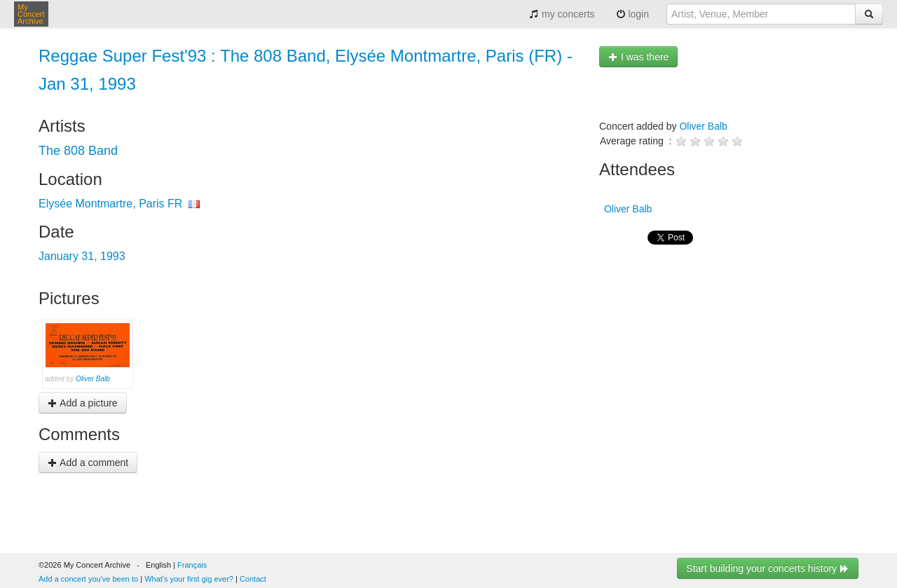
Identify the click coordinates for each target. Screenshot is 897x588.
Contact (253, 579)
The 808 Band (78, 151)
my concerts (562, 14)
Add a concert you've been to (88, 579)
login (632, 14)
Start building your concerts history (768, 568)
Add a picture (83, 403)
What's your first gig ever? (189, 579)
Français (192, 565)
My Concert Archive (31, 14)
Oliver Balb (93, 379)
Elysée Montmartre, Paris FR (110, 204)
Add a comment (88, 463)
